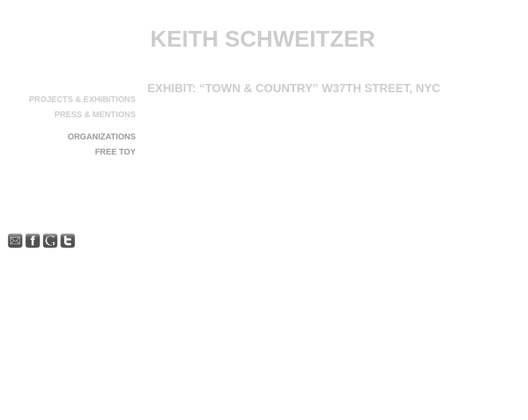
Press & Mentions (95, 114)
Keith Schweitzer (263, 39)
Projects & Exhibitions (83, 99)
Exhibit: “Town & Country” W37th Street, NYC (294, 88)
